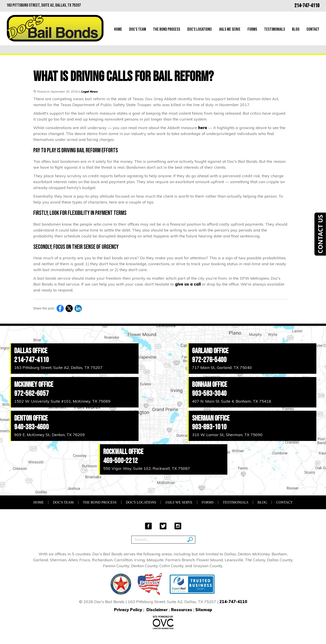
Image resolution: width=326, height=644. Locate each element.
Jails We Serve (230, 29)
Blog (296, 29)
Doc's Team (138, 29)
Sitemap (204, 610)
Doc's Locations (200, 29)
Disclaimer (157, 610)
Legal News (89, 91)
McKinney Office (34, 385)
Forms (252, 29)
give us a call (188, 284)
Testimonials (275, 29)
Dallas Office (31, 351)
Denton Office (31, 418)
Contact (313, 29)
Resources (182, 610)
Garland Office (210, 351)
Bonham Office (210, 385)
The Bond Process (167, 29)
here (203, 128)
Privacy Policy (128, 610)
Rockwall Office (123, 452)
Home (118, 29)
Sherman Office (211, 418)
